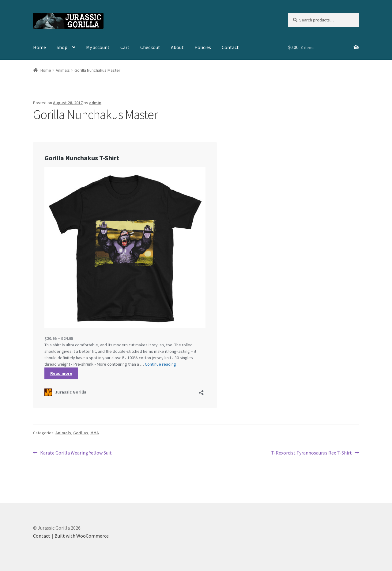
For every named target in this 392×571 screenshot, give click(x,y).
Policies (203, 47)
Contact (230, 47)
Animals (63, 70)
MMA (95, 433)
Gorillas (81, 433)
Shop (62, 47)
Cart (125, 47)
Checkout (150, 47)
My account (98, 47)
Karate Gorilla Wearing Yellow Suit (76, 453)
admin (95, 103)
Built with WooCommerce (82, 536)
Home (40, 47)
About (177, 47)
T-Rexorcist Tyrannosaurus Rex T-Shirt (311, 453)
